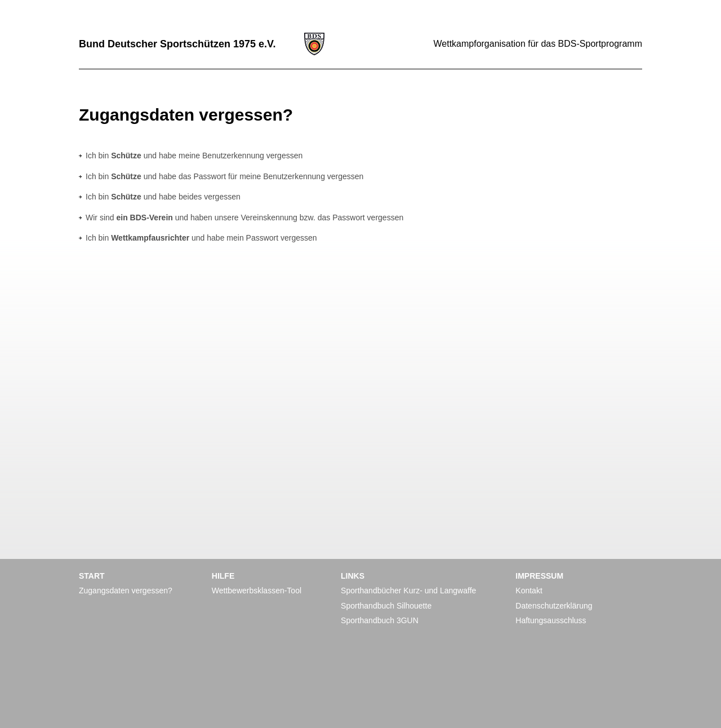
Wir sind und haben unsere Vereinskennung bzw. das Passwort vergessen (244, 217)
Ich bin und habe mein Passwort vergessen (201, 238)
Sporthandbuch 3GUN (380, 620)
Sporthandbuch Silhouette (386, 606)
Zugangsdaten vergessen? (126, 591)
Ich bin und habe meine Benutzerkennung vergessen (194, 156)
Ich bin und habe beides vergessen (163, 197)
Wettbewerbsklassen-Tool (257, 591)
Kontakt (529, 591)
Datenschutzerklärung (554, 606)
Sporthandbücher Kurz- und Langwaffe (408, 591)
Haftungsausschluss (551, 620)
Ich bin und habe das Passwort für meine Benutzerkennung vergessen (224, 176)
